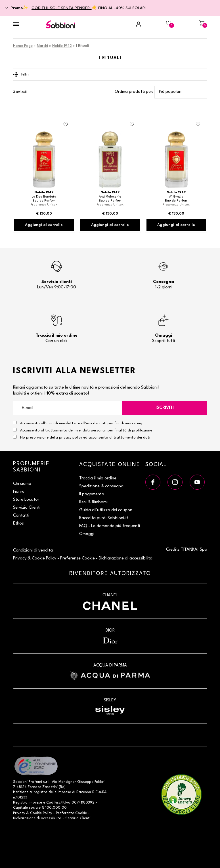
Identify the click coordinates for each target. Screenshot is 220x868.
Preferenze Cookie (77, 558)
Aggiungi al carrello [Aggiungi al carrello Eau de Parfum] (44, 225)
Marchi (42, 46)
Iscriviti (165, 408)
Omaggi (87, 534)
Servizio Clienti (27, 508)
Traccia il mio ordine (98, 478)
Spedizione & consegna (101, 486)
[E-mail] (68, 408)
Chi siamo (22, 484)
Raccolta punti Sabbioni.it (104, 518)
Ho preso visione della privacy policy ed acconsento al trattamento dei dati (85, 438)
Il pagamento (92, 494)
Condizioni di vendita (33, 551)
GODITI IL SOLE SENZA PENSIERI (62, 8)
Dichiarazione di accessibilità (126, 558)
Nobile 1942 (62, 46)
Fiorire (19, 492)
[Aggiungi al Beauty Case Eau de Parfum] (66, 125)
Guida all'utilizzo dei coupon (106, 510)
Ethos (18, 524)
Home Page (23, 46)
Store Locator (26, 500)
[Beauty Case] (160, 24)
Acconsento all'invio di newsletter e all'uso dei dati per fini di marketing (78, 423)
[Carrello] (193, 24)
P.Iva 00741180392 (78, 803)
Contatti (21, 516)
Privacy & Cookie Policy (35, 558)
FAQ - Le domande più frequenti (110, 526)
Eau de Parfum (44, 201)
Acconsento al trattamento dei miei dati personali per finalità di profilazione (83, 430)
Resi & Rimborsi (93, 502)
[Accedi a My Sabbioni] (127, 24)
